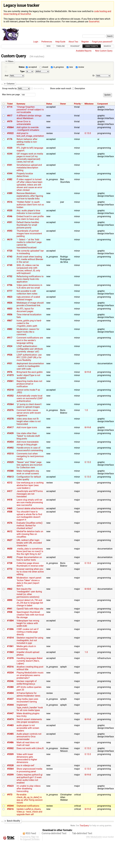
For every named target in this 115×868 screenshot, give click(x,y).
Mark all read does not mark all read (28, 744)
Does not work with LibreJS (30, 748)
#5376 (10, 410)
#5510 (10, 454)
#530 (10, 211)
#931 (10, 363)
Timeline (61, 46)
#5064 (10, 127)
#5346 (10, 681)
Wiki (49, 46)
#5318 (10, 390)
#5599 (10, 775)
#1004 (10, 621)
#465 (10, 508)
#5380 (10, 687)
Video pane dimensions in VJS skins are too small (29, 286)
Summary (21, 104)
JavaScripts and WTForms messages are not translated (30, 494)
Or (94, 76)
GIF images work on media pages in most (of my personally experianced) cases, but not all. (30, 158)
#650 (10, 549)
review (81, 67)
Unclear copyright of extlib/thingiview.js (27, 683)
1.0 (86, 410)
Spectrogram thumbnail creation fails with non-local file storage (30, 615)
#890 (10, 600)
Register (85, 42)
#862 (10, 589)
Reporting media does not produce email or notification (29, 384)
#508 (10, 512)
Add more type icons (27, 427)
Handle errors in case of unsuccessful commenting (30, 449)
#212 (10, 483)
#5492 (10, 448)
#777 (10, 291)
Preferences (47, 42)
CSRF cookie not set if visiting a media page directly (28, 632)
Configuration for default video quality (29, 478)
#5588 (10, 471)
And (6, 76)
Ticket (10, 104)
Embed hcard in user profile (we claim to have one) (30, 218)
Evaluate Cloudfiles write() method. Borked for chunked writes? (30, 526)
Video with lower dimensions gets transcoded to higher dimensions (27, 758)
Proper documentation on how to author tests (29, 559)
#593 (10, 231)
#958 (10, 612)
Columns (11, 84)
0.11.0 (88, 372)
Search (107, 46)
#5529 (10, 462)
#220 (10, 148)
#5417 (10, 427)
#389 (10, 193)
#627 (10, 540)
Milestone (89, 104)
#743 (10, 257)
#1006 (10, 629)
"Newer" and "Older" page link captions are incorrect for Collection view (29, 465)
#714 (10, 107)
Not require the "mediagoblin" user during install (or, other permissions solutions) (29, 593)
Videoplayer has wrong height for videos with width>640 (28, 623)
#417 (10, 491)
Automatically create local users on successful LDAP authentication (30, 398)
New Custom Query (104, 51)
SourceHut (94, 22)
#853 (10, 309)
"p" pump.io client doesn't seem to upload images (29, 406)
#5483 (10, 725)
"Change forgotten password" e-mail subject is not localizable (30, 110)
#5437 (10, 699)
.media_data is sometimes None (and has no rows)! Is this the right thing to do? (30, 551)
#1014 (10, 638)
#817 (10, 116)
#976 (10, 372)
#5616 (10, 809)
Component (102, 104)
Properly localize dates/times (25, 175)
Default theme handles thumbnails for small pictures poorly (28, 225)
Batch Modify (13, 821)
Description (79, 89)
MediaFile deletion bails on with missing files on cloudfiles (30, 534)
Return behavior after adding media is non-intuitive (27, 142)
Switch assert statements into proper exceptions (29, 721)
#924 (10, 346)
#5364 (10, 404)
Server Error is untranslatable (24, 123)
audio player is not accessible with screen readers (28, 728)
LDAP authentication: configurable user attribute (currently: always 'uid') (30, 349)
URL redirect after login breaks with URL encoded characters (29, 543)
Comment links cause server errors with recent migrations (29, 413)
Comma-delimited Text (54, 833)
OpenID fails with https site (30, 609)
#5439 (10, 433)
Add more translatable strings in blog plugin (28, 443)
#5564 (10, 769)
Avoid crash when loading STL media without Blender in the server (30, 259)
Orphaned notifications (28, 806)
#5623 (10, 786)
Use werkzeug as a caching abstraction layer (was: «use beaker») (30, 485)
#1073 (10, 375)
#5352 (10, 396)
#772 (10, 569)
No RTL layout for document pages (25, 310)
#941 (10, 609)
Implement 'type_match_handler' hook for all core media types (30, 708)
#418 (10, 500)
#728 (10, 563)
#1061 (10, 646)
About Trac (73, 42)
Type (22, 71)
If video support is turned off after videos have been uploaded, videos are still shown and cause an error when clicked (29, 185)
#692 (10, 557)
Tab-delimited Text (82, 833)
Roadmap (75, 46)
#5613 (10, 477)
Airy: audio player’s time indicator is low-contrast (29, 212)
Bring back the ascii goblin (30, 372)
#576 (10, 523)
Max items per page (11, 95)
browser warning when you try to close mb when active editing (30, 572)
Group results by (9, 89)
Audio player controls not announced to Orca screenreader (29, 737)
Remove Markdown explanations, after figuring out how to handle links (30, 196)
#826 (10, 303)
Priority (77, 104)
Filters (10, 61)
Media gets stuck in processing (26, 648)
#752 (10, 276)
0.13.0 (88, 133)
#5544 (10, 806)
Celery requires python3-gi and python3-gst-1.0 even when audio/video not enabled (30, 779)
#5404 (10, 693)
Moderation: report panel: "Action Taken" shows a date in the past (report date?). (29, 582)
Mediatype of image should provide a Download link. (30, 304)
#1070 (10, 658)
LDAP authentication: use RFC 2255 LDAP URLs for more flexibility (29, 357)
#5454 (10, 442)
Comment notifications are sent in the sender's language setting (30, 340)
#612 (10, 531)
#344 (10, 174)
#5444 (10, 705)
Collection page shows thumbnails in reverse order (30, 564)
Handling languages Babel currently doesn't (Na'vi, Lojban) (30, 661)
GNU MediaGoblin (94, 837)
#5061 (10, 381)
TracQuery (84, 826)
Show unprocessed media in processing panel (29, 770)
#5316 (10, 667)
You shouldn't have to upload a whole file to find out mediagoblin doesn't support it (29, 516)
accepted (33, 67)
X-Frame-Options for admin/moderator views (29, 694)
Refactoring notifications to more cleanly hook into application (30, 279)
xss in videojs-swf (25, 765)
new (71, 67)
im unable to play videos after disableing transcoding (29, 789)
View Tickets (92, 46)
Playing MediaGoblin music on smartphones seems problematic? (30, 675)
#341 (10, 165)
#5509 (10, 754)
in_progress (59, 67)
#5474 (10, 719)
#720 (10, 251)
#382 (10, 179)
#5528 (10, 765)
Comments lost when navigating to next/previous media (30, 456)
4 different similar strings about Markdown (29, 117)
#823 (10, 297)
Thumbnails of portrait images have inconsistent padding (29, 234)
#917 (10, 338)
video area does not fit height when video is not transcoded (29, 421)
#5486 (10, 742)
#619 (10, 240)
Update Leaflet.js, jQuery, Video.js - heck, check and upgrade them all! (29, 812)
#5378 (10, 419)
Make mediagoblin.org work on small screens (28, 472)
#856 (10, 315)
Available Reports (84, 51)
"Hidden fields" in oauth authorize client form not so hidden (30, 205)
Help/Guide (60, 42)
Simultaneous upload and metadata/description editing (29, 168)
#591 (10, 222)
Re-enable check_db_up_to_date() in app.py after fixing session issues (30, 799)
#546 (10, 216)
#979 (10, 121)
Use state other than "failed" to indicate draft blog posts (28, 436)
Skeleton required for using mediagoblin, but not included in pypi (30, 640)
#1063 (10, 652)
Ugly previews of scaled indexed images (28, 298)
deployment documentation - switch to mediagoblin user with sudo (30, 366)
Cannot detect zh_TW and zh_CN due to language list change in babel (30, 603)
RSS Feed (31, 833)
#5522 (10, 133)
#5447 (10, 713)
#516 (10, 202)
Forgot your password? (102, 42)
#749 (10, 265)
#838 (10, 578)
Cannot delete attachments (30, 508)
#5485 (10, 734)
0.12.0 (88, 589)
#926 (10, 355)
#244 (10, 154)
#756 (10, 285)
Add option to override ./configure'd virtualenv (28, 129)
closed (45, 67)
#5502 (10, 748)
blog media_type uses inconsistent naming (27, 700)
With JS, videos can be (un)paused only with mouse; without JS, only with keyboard (28, 269)
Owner (63, 104)
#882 (10, 329)
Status (22, 67)
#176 (10, 139)
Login (36, 42)
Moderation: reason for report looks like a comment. (28, 332)
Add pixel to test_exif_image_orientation (30, 135)
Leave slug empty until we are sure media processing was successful (30, 502)
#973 (10, 795)
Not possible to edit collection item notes (27, 292)
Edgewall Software (31, 839)
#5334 (10, 673)
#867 (10, 321)
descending (39, 89)
